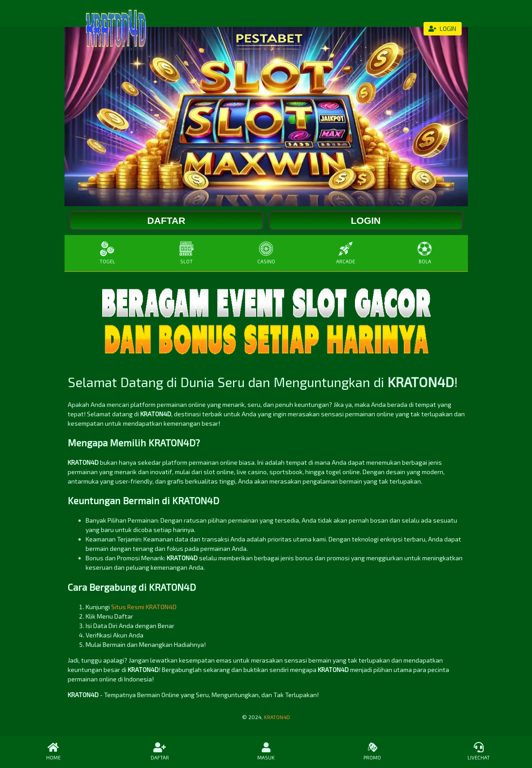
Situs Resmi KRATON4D (144, 607)
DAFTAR (159, 751)
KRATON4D (277, 717)
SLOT (187, 253)
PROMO (372, 751)
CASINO (266, 253)
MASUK (266, 751)
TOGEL (107, 253)
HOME (53, 751)
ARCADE (345, 253)
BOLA (425, 253)
